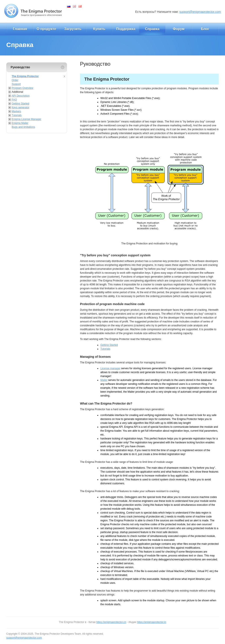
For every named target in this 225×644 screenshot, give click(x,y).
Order (15, 80)
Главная (20, 29)
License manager (110, 368)
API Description (21, 96)
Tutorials (17, 115)
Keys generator (20, 107)
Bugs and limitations (23, 127)
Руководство (20, 67)
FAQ (14, 100)
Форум (179, 29)
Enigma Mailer (20, 123)
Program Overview (22, 88)
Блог (205, 29)
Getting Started (20, 104)
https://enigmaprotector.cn (111, 622)
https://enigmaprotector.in (152, 622)
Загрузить (73, 29)
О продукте (46, 29)
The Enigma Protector (25, 76)
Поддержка (126, 29)
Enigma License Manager (26, 119)
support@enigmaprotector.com (200, 12)
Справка (152, 29)
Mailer (104, 380)
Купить (99, 29)
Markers (16, 111)
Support (16, 84)
